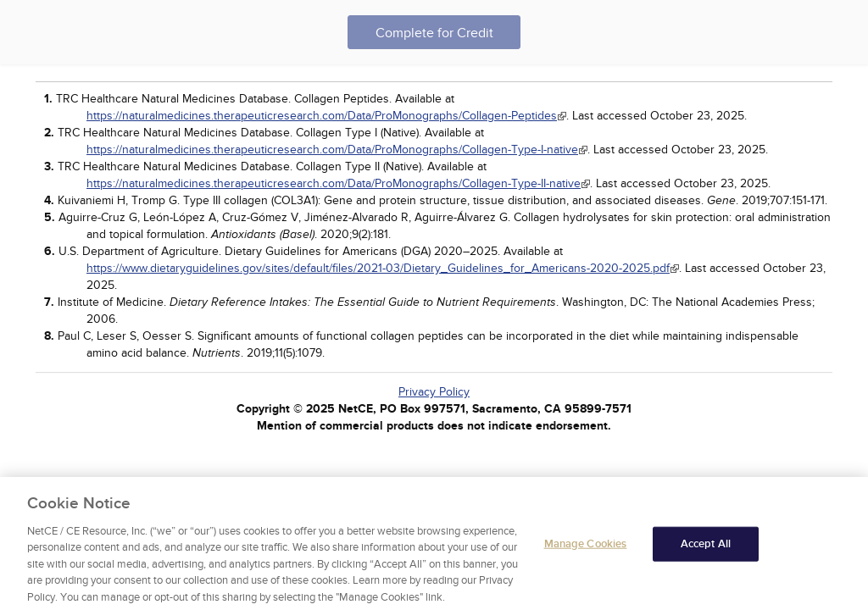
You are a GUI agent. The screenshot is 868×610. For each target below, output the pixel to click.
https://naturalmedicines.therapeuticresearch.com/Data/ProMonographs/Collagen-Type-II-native (334, 183)
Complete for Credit (434, 33)
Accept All (706, 547)
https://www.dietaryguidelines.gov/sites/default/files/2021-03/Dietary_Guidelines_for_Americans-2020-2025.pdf (378, 268)
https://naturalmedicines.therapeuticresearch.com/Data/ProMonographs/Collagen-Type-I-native (332, 150)
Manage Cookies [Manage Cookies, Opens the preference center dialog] (586, 547)
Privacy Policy (434, 392)
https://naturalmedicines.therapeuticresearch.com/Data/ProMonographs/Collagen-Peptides (322, 116)
